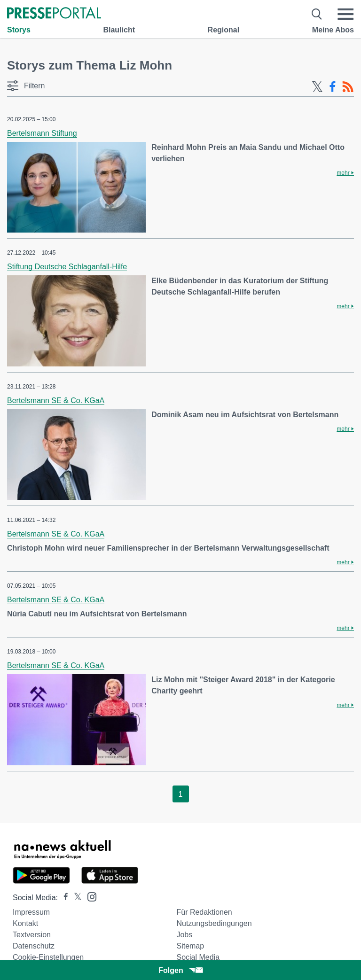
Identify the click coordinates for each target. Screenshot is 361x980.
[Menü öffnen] (345, 14)
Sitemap (190, 946)
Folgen (180, 970)
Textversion (32, 935)
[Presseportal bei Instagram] (89, 896)
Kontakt (25, 923)
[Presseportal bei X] (75, 898)
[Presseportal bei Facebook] (63, 898)
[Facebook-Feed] (333, 87)
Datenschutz (34, 946)
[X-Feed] (317, 87)
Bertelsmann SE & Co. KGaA (56, 401)
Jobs (184, 935)
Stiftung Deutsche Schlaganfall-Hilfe (67, 267)
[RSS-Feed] (348, 87)
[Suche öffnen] (317, 14)
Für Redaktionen (204, 912)
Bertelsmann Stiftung (42, 133)
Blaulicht (119, 30)
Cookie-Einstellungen (48, 957)
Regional (224, 30)
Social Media (198, 957)
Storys (19, 30)
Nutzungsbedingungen (214, 923)
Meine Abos (333, 30)
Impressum (31, 912)
